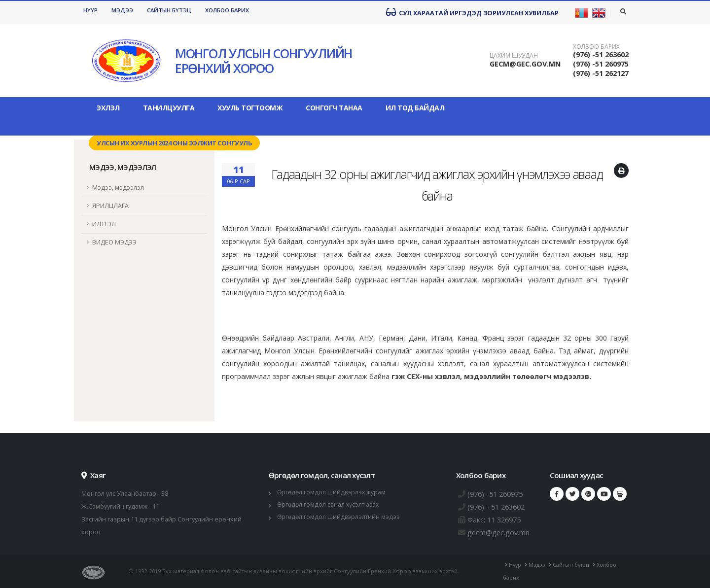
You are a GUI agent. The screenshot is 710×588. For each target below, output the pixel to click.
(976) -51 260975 (601, 64)
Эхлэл (108, 108)
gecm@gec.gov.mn (500, 532)
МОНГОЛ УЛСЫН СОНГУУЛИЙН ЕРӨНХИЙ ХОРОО (264, 61)
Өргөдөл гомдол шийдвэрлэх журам (333, 492)
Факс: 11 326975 (497, 519)
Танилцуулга (169, 108)
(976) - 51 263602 (499, 507)
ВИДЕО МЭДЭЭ (114, 242)
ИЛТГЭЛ (104, 224)
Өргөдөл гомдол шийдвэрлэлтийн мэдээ (340, 517)
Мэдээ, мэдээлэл (118, 188)
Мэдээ (122, 10)
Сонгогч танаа (334, 108)
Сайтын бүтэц (169, 10)
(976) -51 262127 (601, 73)
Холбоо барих (227, 10)
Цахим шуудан (514, 56)
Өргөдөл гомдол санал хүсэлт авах (330, 504)
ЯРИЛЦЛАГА (110, 206)
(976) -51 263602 (601, 54)
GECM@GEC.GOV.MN (525, 64)
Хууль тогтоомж (250, 108)
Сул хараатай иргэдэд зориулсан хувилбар (472, 12)
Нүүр (90, 10)
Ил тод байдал (415, 108)
